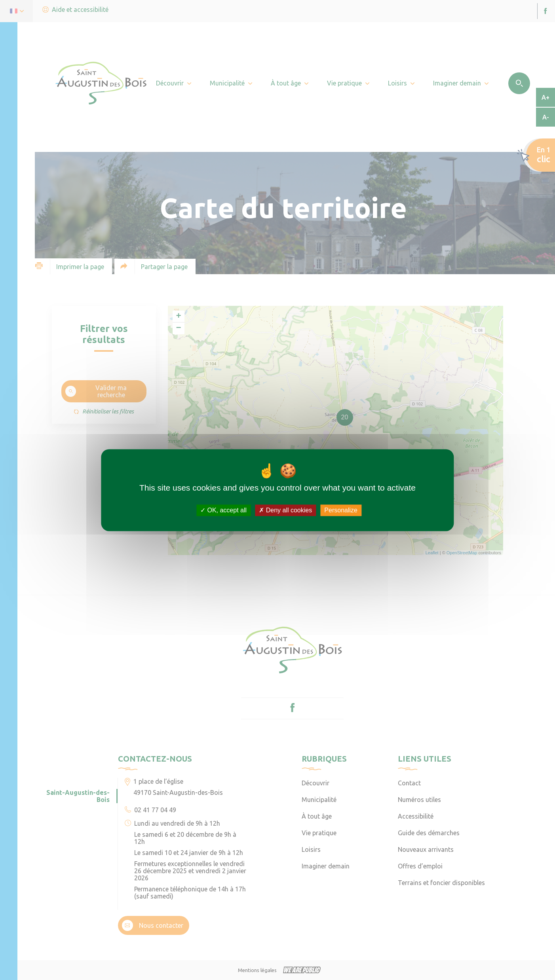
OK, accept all (223, 510)
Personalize (341, 510)
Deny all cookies (285, 510)
